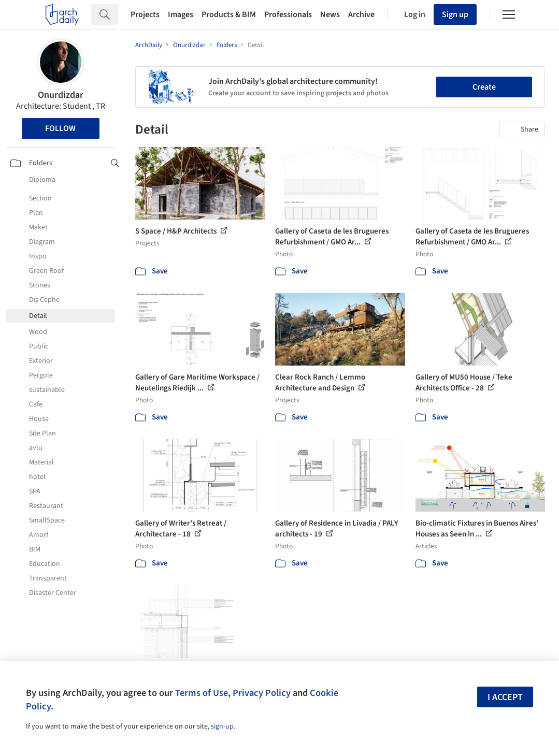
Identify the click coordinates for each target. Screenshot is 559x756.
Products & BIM (229, 14)
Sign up (455, 14)
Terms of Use (202, 693)
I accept (505, 697)
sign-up (222, 726)
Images (181, 14)
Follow (60, 128)
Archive (361, 14)
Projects (145, 14)
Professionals (288, 14)
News (330, 14)
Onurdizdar (61, 95)
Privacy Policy (262, 693)
